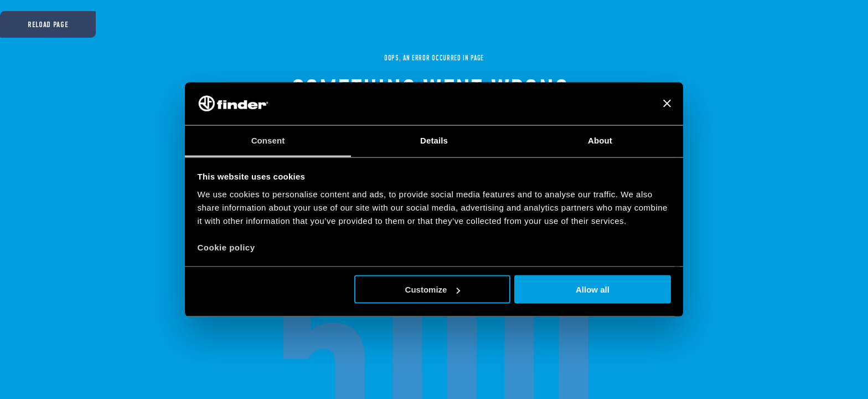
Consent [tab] (268, 140)
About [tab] (600, 140)
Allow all (593, 290)
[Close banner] (667, 104)
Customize (433, 290)
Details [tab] (434, 140)
